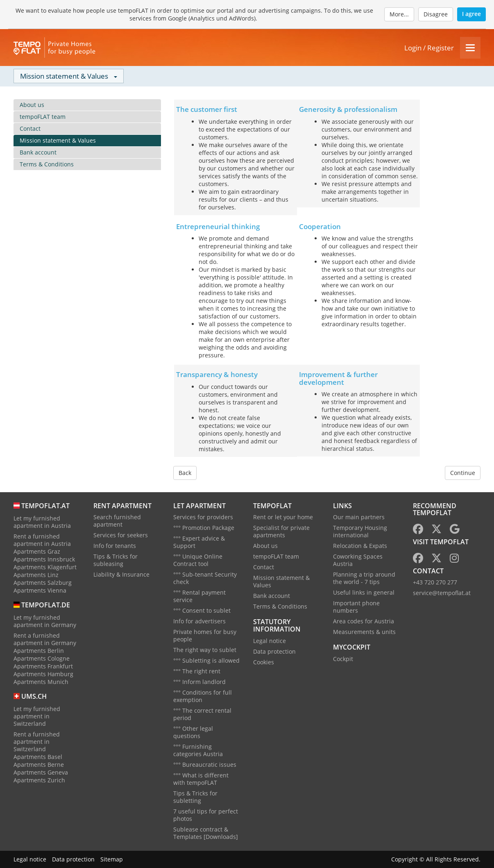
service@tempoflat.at (442, 593)
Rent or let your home (283, 517)
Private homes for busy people (205, 635)
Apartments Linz (36, 575)
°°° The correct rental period (202, 714)
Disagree (436, 14)
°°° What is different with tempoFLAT (201, 779)
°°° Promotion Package (204, 528)
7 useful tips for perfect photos (206, 815)
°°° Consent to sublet (202, 610)
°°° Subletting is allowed (206, 660)
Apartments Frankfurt (43, 666)
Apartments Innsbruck (44, 559)
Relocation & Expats (360, 546)
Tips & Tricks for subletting (195, 797)
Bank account (38, 152)
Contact (30, 128)
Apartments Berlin (39, 651)
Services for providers (203, 517)
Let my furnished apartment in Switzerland (37, 716)
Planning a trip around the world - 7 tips (364, 578)
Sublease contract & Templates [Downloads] (206, 833)
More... (399, 14)
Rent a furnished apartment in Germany (45, 639)
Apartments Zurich (39, 780)
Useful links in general (364, 592)
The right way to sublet (205, 650)
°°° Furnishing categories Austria (198, 750)
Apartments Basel (38, 757)
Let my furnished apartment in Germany (45, 621)
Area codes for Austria (364, 621)
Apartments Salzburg (43, 583)
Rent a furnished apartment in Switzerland (37, 742)
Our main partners (359, 517)
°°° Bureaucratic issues (205, 765)
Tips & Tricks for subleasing (116, 560)
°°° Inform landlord (199, 682)
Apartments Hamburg (43, 674)
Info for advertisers (199, 621)
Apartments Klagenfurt (45, 567)
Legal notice (270, 641)
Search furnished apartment (117, 521)
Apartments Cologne (42, 658)
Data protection (274, 651)
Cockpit (343, 659)
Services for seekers (121, 535)
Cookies (264, 662)
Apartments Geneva (41, 772)
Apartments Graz (37, 551)
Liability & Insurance (121, 574)
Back (185, 473)
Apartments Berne (39, 765)
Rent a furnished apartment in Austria (42, 540)
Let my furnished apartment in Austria (42, 522)
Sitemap (112, 859)
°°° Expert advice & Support (199, 542)
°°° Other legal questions (193, 732)
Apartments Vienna (40, 590)
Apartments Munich (41, 682)
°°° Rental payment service (199, 596)
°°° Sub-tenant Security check (205, 578)
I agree (471, 14)
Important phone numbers (356, 607)
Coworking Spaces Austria (358, 560)
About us (32, 105)
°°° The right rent (197, 671)
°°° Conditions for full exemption (203, 696)
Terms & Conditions (47, 164)
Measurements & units (364, 632)
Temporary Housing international (360, 531)
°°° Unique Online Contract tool (198, 560)
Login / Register (429, 48)
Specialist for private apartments (281, 531)
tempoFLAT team (43, 117)
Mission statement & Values (58, 140)
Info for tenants (115, 546)
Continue (463, 473)
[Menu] (470, 48)
